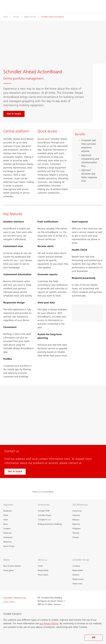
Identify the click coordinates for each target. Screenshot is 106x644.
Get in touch (15, 472)
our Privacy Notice (49, 624)
